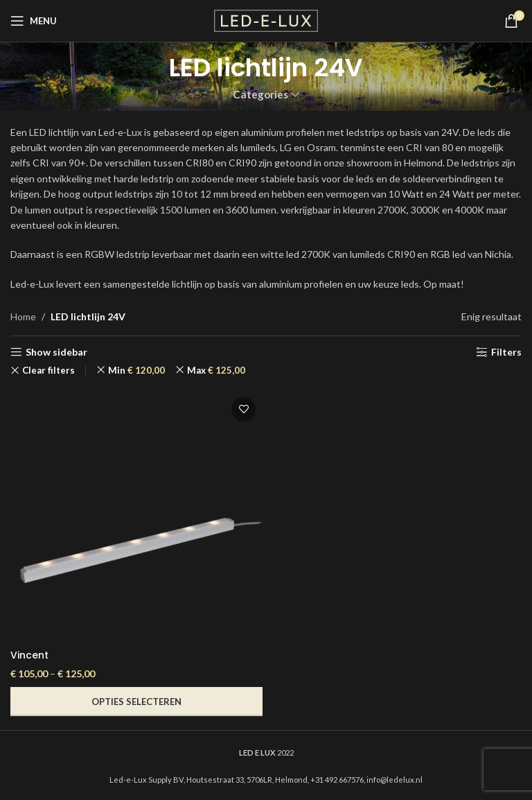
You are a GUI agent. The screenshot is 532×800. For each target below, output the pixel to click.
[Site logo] (266, 20)
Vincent (29, 655)
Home (23, 316)
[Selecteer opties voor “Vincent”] (136, 702)
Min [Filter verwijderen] (136, 371)
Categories (260, 95)
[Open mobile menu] (34, 21)
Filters (506, 352)
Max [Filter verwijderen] (216, 371)
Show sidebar (56, 352)
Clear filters (48, 371)
